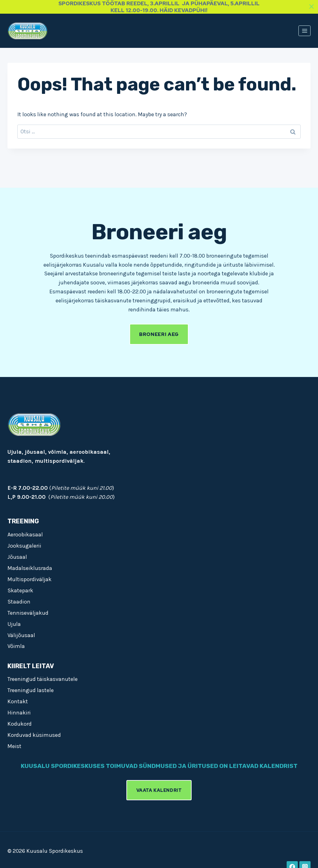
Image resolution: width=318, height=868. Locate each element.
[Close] (311, 7)
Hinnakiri (19, 712)
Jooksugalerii (24, 545)
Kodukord (20, 723)
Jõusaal (17, 556)
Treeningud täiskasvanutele (43, 678)
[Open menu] (304, 31)
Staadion (19, 601)
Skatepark (20, 590)
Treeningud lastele (31, 690)
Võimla (16, 645)
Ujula (14, 623)
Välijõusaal (21, 634)
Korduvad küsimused (34, 734)
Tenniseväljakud (28, 612)
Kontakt (18, 701)
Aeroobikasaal (25, 534)
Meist (14, 746)
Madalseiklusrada (30, 567)
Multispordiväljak (30, 578)
